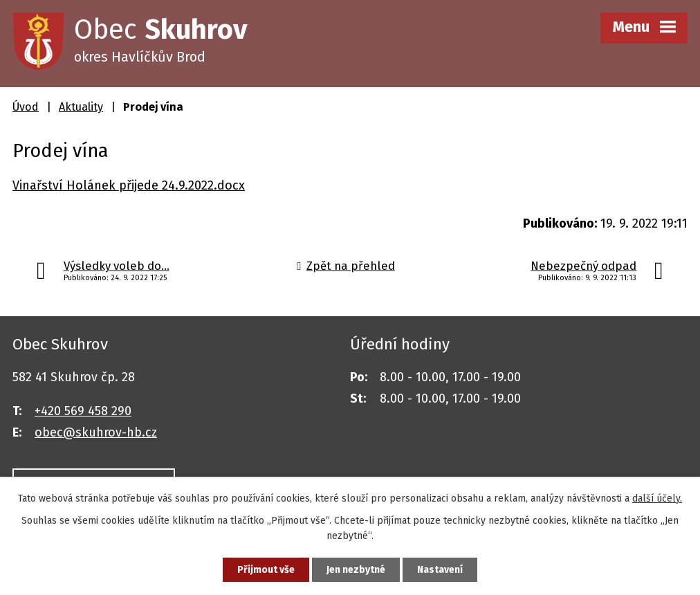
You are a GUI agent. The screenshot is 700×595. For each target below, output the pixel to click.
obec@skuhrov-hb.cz (96, 432)
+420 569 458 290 (83, 411)
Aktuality (81, 107)
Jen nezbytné (356, 570)
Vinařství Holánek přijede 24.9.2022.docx (129, 185)
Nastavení (440, 570)
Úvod (26, 107)
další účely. (657, 498)
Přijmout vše (266, 570)
